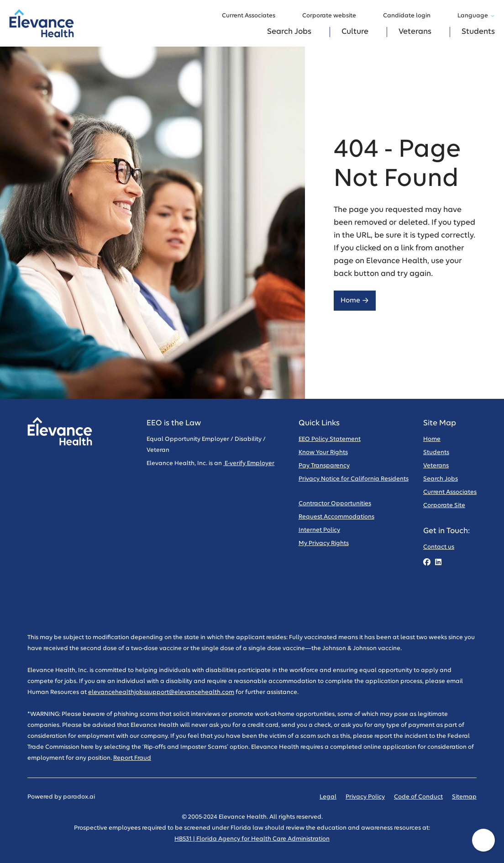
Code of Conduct (418, 797)
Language (476, 16)
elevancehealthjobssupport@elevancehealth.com (161, 692)
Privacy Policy (365, 797)
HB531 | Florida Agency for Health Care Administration (252, 839)
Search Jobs (289, 32)
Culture (355, 32)
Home (355, 300)
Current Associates (253, 16)
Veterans (415, 32)
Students (478, 32)
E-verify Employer (249, 463)
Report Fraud (132, 758)
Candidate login (411, 16)
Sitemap (464, 797)
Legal (328, 797)
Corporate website (333, 16)
